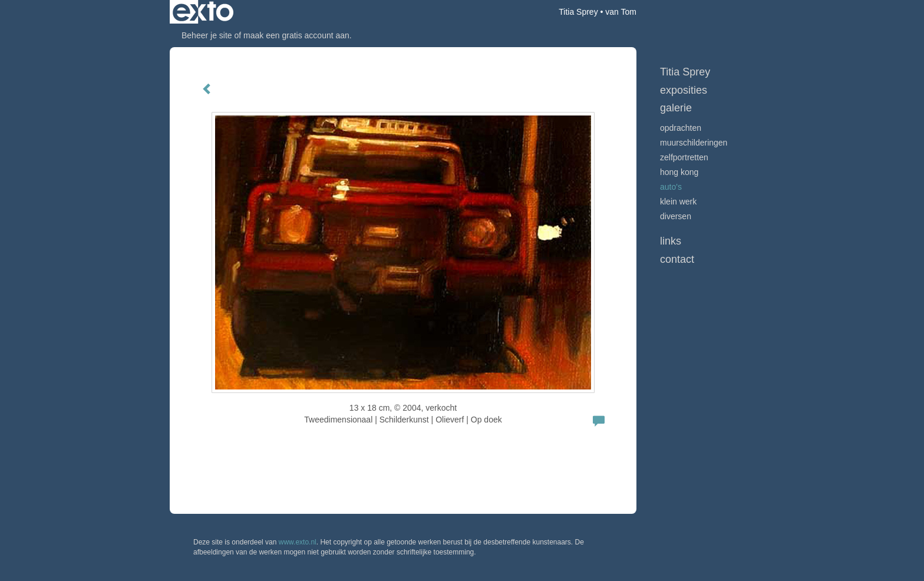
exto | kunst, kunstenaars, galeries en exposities (203, 12)
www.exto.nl (298, 542)
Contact (677, 259)
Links (671, 241)
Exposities (684, 90)
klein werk (678, 202)
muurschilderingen (694, 143)
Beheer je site (207, 35)
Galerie (676, 108)
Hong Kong (679, 172)
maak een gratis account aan (296, 35)
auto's (671, 187)
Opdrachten (681, 128)
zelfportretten (684, 157)
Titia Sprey (578, 12)
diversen (676, 216)
